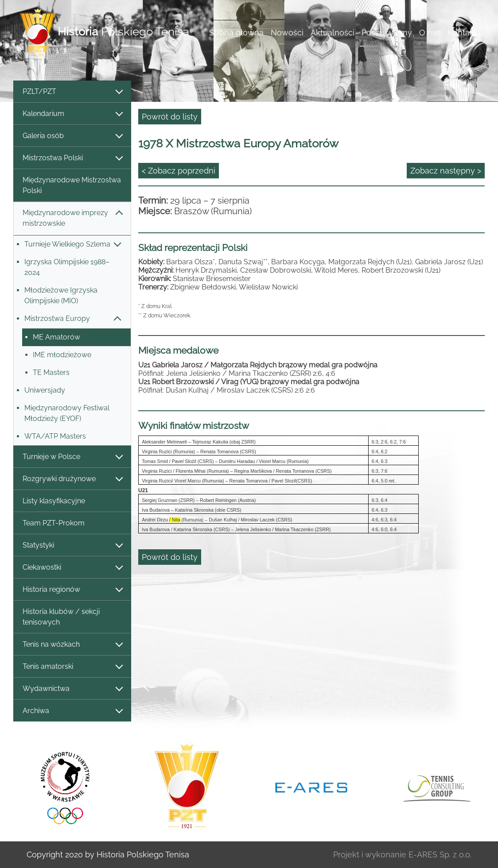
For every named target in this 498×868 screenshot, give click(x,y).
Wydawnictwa (72, 689)
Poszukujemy (387, 33)
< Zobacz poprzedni (179, 171)
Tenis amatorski (72, 667)
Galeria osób (72, 136)
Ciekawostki (72, 568)
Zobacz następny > (446, 171)
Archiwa (72, 711)
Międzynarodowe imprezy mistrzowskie (72, 218)
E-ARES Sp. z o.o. (440, 854)
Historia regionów (72, 590)
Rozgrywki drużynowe (72, 479)
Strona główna (236, 33)
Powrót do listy (170, 117)
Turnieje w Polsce (72, 457)
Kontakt (462, 33)
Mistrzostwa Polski (72, 158)
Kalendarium (72, 114)
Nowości (287, 33)
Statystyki (72, 546)
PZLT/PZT (72, 92)
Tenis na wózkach (72, 645)
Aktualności (333, 33)
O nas (430, 33)
